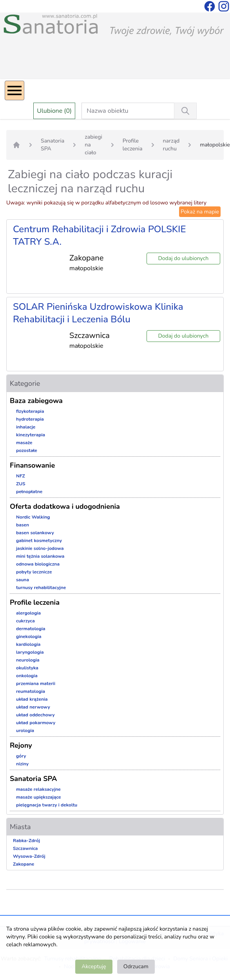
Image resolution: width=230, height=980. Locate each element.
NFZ (21, 476)
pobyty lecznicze (34, 572)
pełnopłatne (29, 492)
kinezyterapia (31, 435)
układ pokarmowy (36, 723)
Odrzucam (136, 966)
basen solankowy (35, 533)
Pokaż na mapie (200, 212)
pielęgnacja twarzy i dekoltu (47, 805)
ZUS (21, 484)
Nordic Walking (33, 517)
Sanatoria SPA (53, 145)
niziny (22, 764)
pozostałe (27, 450)
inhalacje (26, 427)
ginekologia (29, 636)
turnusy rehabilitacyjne (41, 588)
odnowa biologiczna (38, 564)
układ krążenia (32, 699)
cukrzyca (25, 621)
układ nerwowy (33, 707)
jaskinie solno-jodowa (40, 548)
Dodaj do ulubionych (183, 258)
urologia (25, 730)
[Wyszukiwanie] (185, 111)
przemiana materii (36, 683)
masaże (24, 443)
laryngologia (30, 652)
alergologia (28, 613)
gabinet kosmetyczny (39, 541)
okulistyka (27, 668)
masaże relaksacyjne (38, 789)
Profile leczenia (133, 145)
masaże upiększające (39, 797)
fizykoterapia (30, 411)
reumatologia (31, 691)
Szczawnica (25, 848)
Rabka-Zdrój (26, 841)
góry (21, 756)
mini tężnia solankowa (40, 556)
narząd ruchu (171, 145)
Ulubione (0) (54, 111)
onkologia (27, 676)
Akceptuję (94, 966)
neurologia (28, 660)
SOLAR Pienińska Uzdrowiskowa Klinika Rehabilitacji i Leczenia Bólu (98, 313)
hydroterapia (30, 419)
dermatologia (31, 629)
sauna (23, 580)
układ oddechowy (35, 715)
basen (23, 525)
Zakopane (24, 864)
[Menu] (14, 90)
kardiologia (28, 644)
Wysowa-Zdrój (29, 856)
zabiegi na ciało (93, 145)
